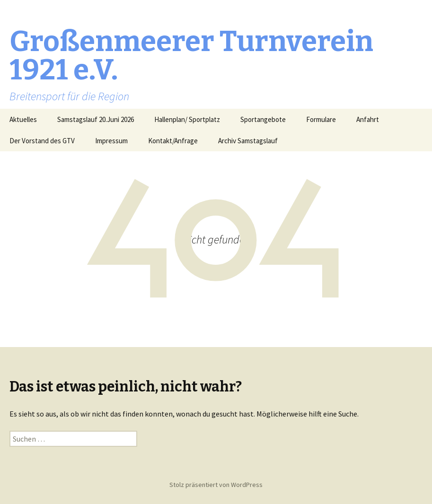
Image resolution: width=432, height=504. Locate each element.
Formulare (321, 119)
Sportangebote (263, 119)
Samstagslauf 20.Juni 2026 (96, 119)
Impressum (111, 141)
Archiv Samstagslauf (248, 141)
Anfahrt (368, 119)
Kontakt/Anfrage (173, 141)
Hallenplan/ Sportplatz (187, 119)
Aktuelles (23, 119)
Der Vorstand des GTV (42, 141)
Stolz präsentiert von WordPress (216, 485)
